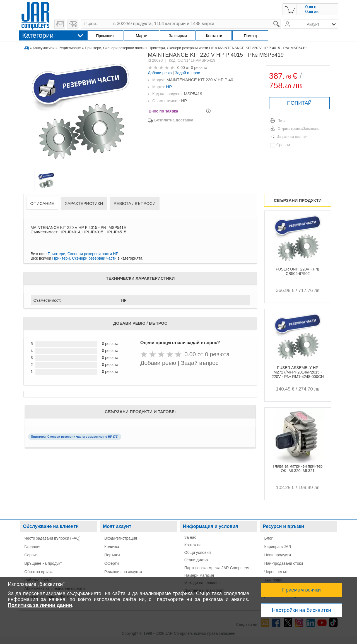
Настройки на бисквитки (301, 610)
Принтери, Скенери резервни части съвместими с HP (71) (75, 437)
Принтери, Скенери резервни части (115, 48)
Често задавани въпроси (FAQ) (52, 538)
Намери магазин (199, 575)
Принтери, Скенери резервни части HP (181, 48)
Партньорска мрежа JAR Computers (217, 568)
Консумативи (44, 48)
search (281, 20)
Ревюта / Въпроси (134, 203)
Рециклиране (70, 48)
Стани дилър (196, 560)
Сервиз (31, 555)
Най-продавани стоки (284, 563)
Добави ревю (160, 73)
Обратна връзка (39, 572)
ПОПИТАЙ (299, 103)
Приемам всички (302, 590)
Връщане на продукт (43, 563)
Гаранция (33, 547)
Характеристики (84, 203)
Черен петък (275, 572)
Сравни (283, 145)
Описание (42, 203)
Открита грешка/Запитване (299, 129)
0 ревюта (199, 68)
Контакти (192, 545)
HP (169, 87)
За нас (190, 537)
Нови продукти (278, 555)
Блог (268, 538)
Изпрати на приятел (292, 137)
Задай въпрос (187, 73)
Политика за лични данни (40, 605)
